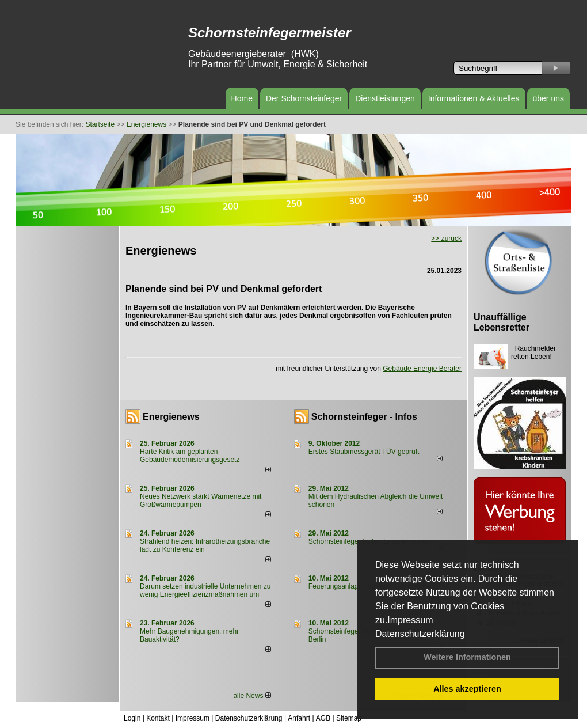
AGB (323, 718)
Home (242, 98)
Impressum (410, 620)
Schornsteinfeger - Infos (364, 417)
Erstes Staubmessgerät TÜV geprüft (364, 452)
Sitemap (349, 718)
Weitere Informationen (467, 657)
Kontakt (158, 718)
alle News (252, 696)
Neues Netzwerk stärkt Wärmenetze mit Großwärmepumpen (201, 500)
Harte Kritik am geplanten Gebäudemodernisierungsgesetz (190, 456)
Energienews (171, 417)
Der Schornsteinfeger (304, 98)
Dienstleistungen (385, 98)
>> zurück (446, 238)
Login (132, 718)
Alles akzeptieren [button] (467, 689)
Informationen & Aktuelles (474, 98)
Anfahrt (299, 718)
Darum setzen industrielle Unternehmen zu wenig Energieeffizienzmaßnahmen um (205, 590)
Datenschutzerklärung (420, 634)
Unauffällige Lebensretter (502, 322)
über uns (548, 98)
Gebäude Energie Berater (422, 369)
